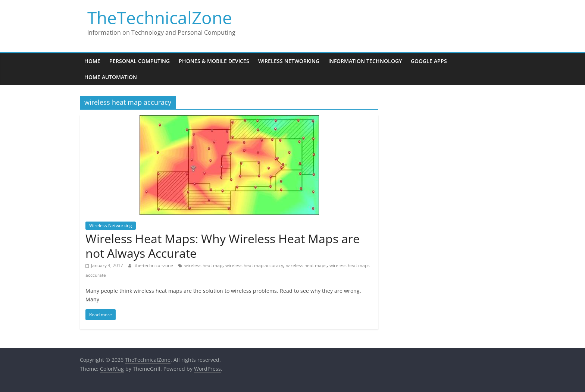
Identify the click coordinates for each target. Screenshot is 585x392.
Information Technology (365, 61)
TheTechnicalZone (160, 18)
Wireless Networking (289, 61)
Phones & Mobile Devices (214, 61)
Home (92, 61)
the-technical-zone (154, 265)
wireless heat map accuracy (254, 265)
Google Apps (429, 61)
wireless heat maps (306, 265)
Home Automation (111, 77)
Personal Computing (140, 61)
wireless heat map (203, 265)
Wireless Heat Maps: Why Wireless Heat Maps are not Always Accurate (223, 246)
